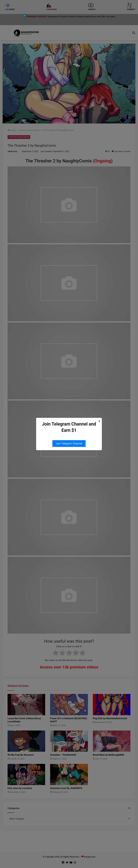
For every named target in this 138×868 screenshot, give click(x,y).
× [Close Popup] (99, 421)
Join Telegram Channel (69, 444)
